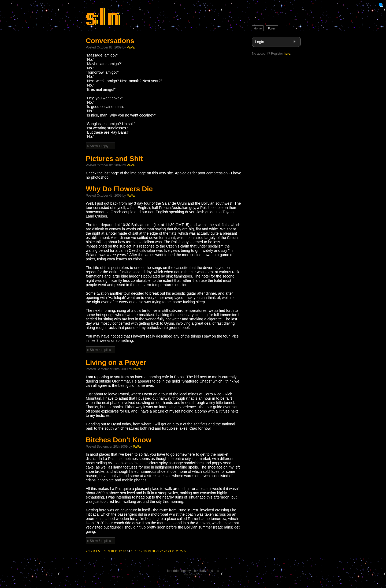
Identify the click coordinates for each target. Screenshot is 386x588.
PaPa (131, 47)
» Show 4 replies (99, 350)
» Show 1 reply (98, 146)
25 (174, 551)
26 (178, 551)
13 (124, 551)
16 (137, 551)
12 (120, 551)
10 (112, 551)
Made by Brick (193, 574)
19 (149, 551)
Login (259, 42)
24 (170, 551)
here (287, 54)
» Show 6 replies (99, 541)
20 (153, 551)
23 (165, 551)
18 (145, 551)
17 (141, 551)
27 (182, 551)
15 (133, 551)
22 (161, 551)
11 (116, 551)
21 (157, 551)
